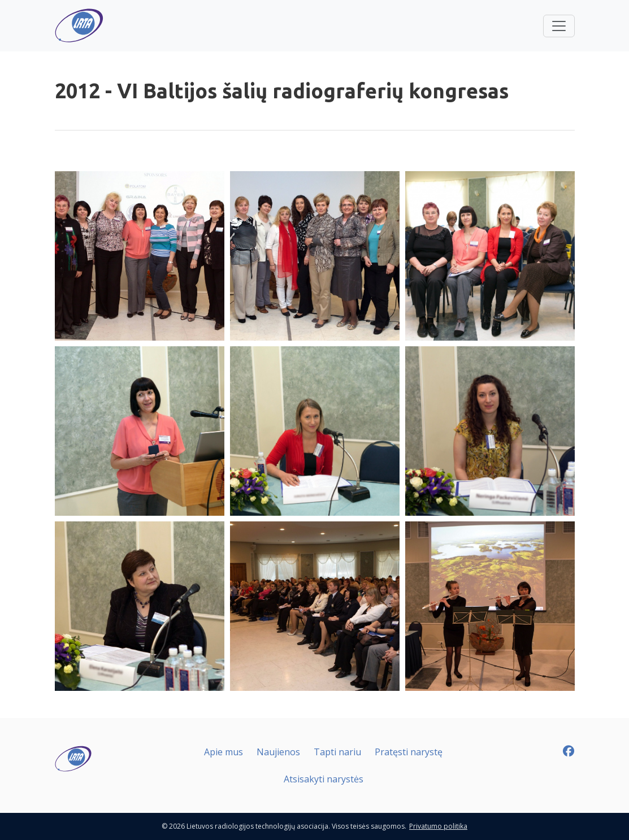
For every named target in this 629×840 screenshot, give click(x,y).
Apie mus (224, 752)
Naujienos (278, 752)
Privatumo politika (438, 826)
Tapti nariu (337, 752)
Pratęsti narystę (409, 752)
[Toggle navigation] (559, 26)
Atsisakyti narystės (324, 779)
